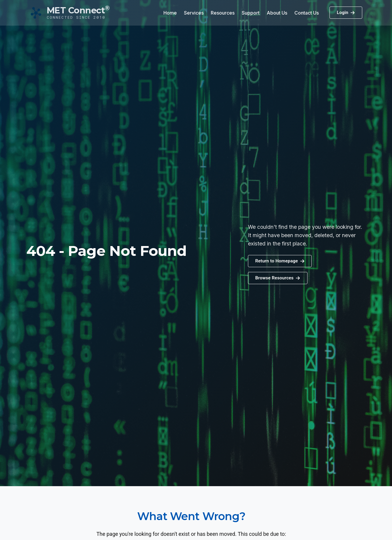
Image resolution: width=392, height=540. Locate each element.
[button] (278, 278)
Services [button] (194, 13)
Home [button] (170, 13)
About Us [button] (277, 13)
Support (251, 13)
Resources (223, 13)
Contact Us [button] (307, 13)
